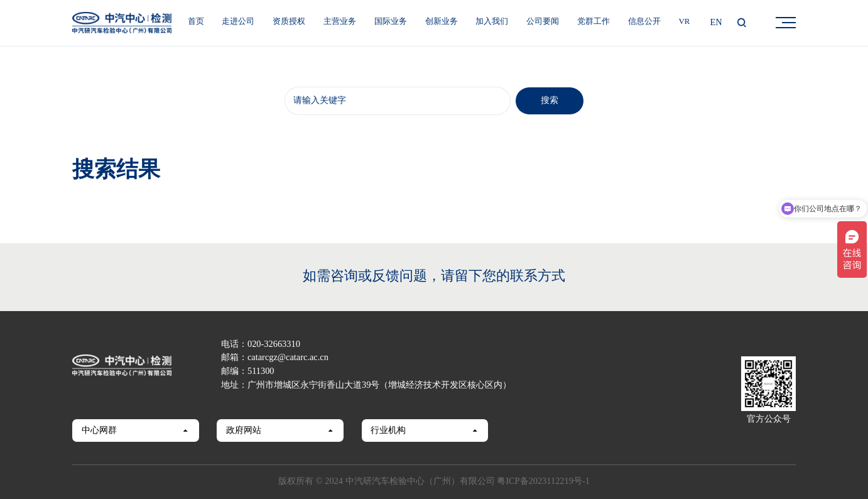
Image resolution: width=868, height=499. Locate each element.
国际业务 (391, 22)
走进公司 (238, 22)
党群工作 (594, 22)
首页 (196, 22)
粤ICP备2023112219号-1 (543, 481)
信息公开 (644, 22)
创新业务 (442, 22)
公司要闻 (543, 22)
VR (684, 22)
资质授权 (289, 22)
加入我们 (492, 22)
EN (716, 23)
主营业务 (340, 22)
